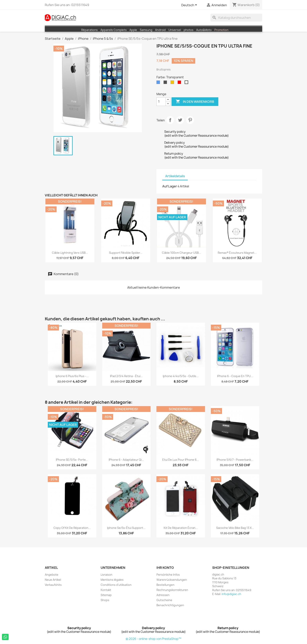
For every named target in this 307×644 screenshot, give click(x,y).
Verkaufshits (53, 585)
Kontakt (106, 590)
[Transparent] (187, 83)
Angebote (52, 575)
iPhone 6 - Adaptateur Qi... (126, 460)
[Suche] (236, 18)
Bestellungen (165, 585)
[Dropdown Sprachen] (190, 5)
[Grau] (166, 83)
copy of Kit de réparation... (72, 528)
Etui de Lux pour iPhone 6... (181, 460)
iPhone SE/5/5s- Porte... (72, 460)
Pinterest (190, 120)
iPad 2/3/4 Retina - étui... (126, 376)
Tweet (180, 120)
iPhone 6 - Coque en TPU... (235, 376)
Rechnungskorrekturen (172, 590)
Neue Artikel (53, 580)
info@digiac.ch (231, 594)
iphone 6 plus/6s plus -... (72, 376)
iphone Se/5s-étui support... (126, 528)
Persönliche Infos (168, 575)
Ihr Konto (165, 568)
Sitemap (106, 595)
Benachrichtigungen (170, 605)
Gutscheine (164, 600)
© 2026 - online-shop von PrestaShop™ (153, 639)
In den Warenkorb (195, 102)
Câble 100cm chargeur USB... (181, 253)
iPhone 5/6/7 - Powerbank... (235, 460)
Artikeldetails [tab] (175, 176)
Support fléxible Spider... (126, 253)
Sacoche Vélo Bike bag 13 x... (235, 528)
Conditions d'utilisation (116, 585)
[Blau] (159, 83)
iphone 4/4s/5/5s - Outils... (181, 376)
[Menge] (161, 102)
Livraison (107, 575)
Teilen (170, 120)
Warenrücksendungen (172, 580)
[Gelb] (173, 83)
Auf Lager (170, 186)
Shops (105, 600)
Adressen (163, 595)
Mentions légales (112, 580)
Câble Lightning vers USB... (70, 253)
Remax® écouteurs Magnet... (237, 253)
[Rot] (180, 83)
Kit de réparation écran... (181, 528)
